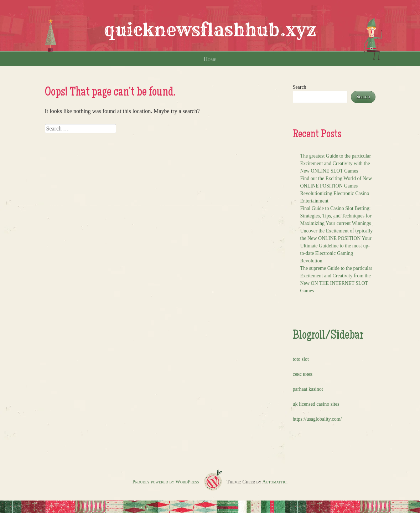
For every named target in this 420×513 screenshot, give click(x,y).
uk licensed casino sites (316, 404)
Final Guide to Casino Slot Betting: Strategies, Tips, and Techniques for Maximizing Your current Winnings (336, 216)
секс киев (303, 374)
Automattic (274, 482)
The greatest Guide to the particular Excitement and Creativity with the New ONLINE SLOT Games (336, 163)
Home (210, 59)
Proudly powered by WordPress (166, 482)
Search (300, 87)
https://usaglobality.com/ (317, 419)
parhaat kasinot (308, 389)
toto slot (301, 359)
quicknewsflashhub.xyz (210, 30)
